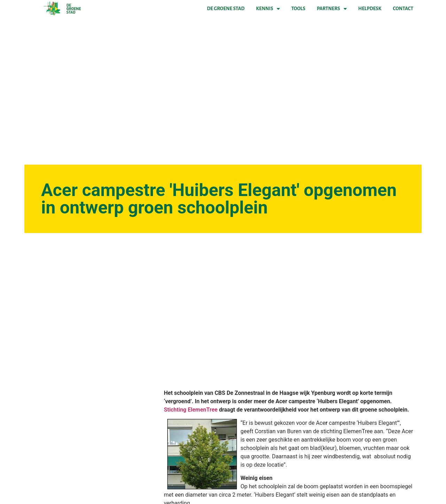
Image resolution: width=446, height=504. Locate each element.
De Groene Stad (226, 9)
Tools (298, 9)
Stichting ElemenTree (191, 410)
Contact (403, 9)
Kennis (268, 9)
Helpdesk (370, 9)
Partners (332, 9)
